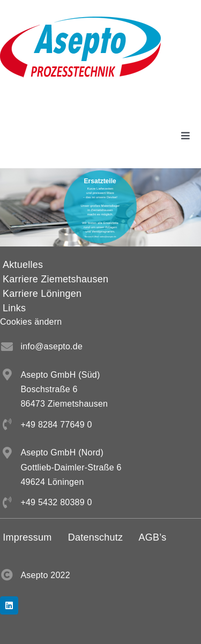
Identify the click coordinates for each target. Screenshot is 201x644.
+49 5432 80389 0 (56, 502)
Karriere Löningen (42, 294)
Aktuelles (23, 265)
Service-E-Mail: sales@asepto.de (100, 237)
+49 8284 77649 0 (56, 425)
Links (14, 308)
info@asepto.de (51, 346)
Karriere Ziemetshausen (55, 279)
